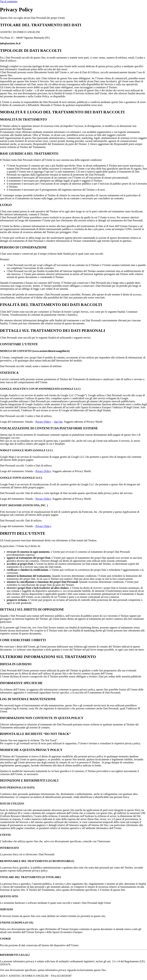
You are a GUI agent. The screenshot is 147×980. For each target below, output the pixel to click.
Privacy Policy (43, 422)
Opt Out (58, 422)
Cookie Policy (82, 976)
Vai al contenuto (9, 1)
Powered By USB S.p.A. (124, 976)
